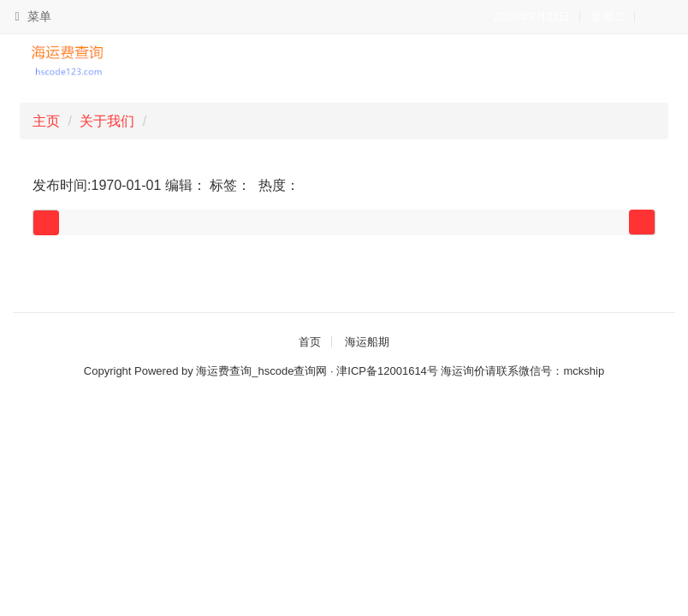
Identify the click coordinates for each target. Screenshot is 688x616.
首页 (310, 342)
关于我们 (107, 121)
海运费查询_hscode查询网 (261, 371)
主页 (46, 121)
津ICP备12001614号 (387, 371)
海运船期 (367, 342)
